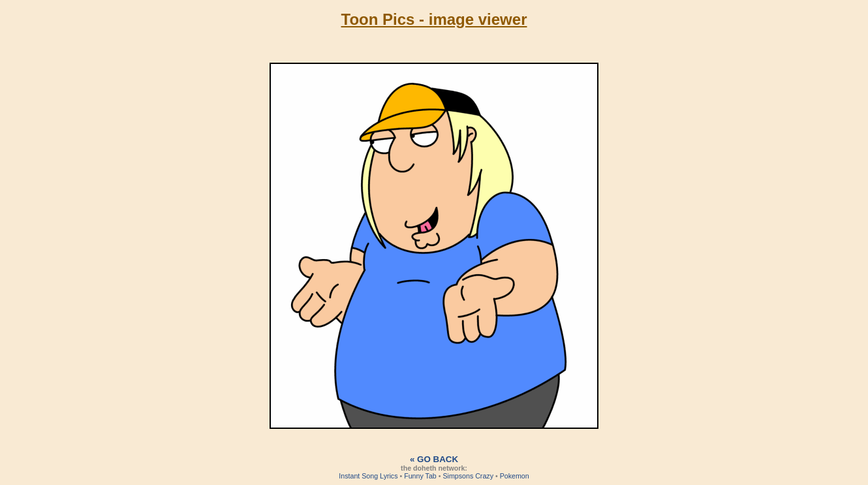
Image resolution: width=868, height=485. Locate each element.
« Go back (434, 459)
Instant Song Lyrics (368, 476)
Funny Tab (420, 476)
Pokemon (515, 476)
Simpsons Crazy (468, 476)
